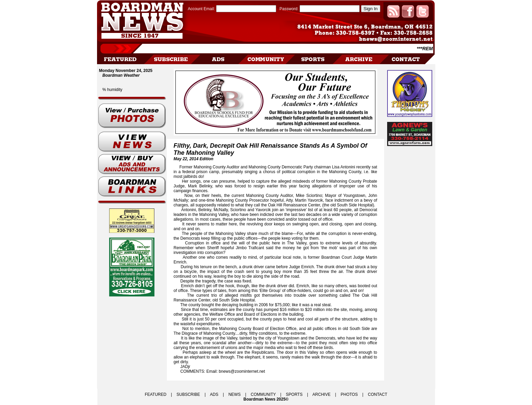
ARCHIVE (321, 394)
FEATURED (156, 394)
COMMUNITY (263, 394)
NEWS (234, 394)
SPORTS (294, 394)
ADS (214, 394)
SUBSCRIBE (188, 394)
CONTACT (377, 394)
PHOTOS (349, 394)
